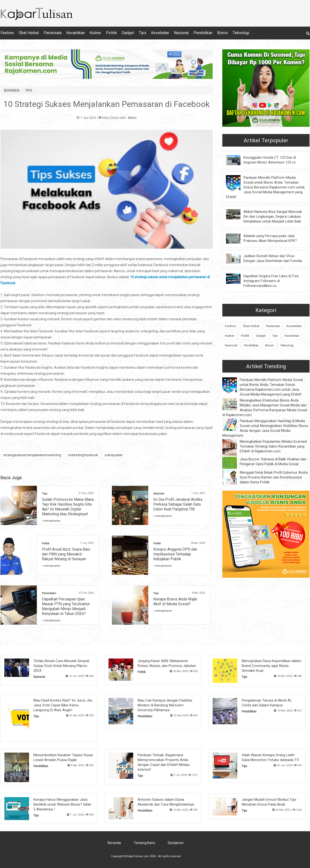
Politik (112, 33)
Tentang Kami (144, 843)
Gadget (128, 33)
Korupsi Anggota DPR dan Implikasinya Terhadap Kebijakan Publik (175, 554)
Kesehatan (160, 33)
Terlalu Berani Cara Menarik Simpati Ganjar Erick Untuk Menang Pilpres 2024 (61, 666)
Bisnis (223, 33)
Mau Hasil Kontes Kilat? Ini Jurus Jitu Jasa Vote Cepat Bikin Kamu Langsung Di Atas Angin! (63, 705)
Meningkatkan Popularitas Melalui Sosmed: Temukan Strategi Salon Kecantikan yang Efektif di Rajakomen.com (274, 446)
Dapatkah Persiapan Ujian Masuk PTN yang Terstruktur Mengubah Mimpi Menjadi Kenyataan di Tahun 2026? (66, 606)
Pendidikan (203, 33)
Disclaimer (176, 843)
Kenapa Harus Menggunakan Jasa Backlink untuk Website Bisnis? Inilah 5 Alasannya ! (62, 804)
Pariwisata (53, 33)
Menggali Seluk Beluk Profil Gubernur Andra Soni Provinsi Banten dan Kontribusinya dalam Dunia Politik (274, 477)
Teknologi (241, 33)
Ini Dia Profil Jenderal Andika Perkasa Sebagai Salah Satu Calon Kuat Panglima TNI (178, 504)
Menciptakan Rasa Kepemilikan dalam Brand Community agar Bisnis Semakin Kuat (271, 666)
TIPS (29, 90)
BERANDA (12, 90)
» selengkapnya (51, 521)
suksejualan (114, 455)
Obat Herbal (29, 33)
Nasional (181, 33)
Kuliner (95, 33)
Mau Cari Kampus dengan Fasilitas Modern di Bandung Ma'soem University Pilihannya (165, 705)
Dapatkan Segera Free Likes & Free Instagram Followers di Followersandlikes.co (271, 281)
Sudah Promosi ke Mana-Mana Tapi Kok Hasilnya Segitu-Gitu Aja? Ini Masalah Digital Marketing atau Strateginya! (68, 507)
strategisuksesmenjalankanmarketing (32, 455)
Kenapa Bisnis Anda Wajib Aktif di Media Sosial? (175, 602)
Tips (143, 33)
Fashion (7, 33)
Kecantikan (76, 33)
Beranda (114, 843)
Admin (132, 118)
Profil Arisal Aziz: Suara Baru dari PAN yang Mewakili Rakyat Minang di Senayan (66, 554)
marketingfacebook (83, 455)
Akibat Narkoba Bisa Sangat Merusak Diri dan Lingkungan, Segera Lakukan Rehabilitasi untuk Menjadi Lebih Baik (273, 217)
